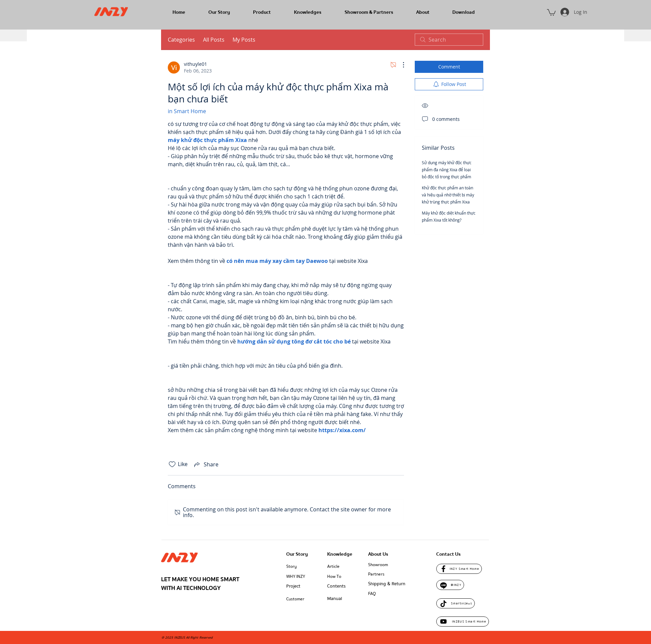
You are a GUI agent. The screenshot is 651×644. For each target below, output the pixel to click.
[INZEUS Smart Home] (463, 622)
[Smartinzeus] (456, 603)
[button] (551, 12)
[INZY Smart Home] (459, 569)
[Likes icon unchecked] (172, 464)
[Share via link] (206, 464)
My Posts (244, 40)
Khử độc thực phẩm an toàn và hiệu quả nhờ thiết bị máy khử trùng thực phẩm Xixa (448, 195)
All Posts (214, 40)
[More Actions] (400, 65)
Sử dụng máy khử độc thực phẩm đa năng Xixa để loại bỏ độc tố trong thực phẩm (447, 170)
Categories (181, 40)
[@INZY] (450, 585)
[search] (449, 40)
